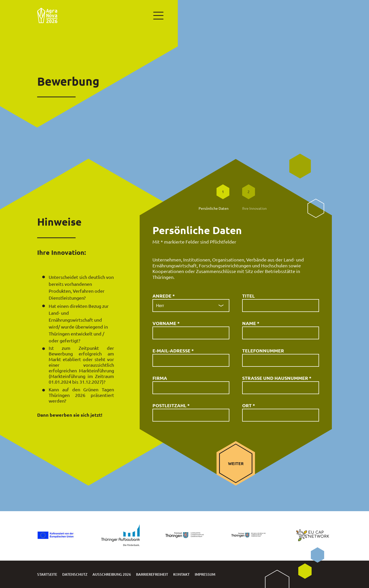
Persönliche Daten (214, 208)
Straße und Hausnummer (277, 378)
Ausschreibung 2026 (112, 574)
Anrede (164, 296)
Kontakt (181, 574)
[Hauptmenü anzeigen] (158, 15)
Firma (160, 378)
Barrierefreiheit (152, 574)
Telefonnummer (263, 350)
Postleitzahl (171, 405)
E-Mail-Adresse (173, 350)
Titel (248, 296)
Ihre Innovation (254, 208)
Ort (249, 405)
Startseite (47, 574)
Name (251, 323)
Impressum (205, 574)
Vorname (166, 323)
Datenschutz (75, 574)
